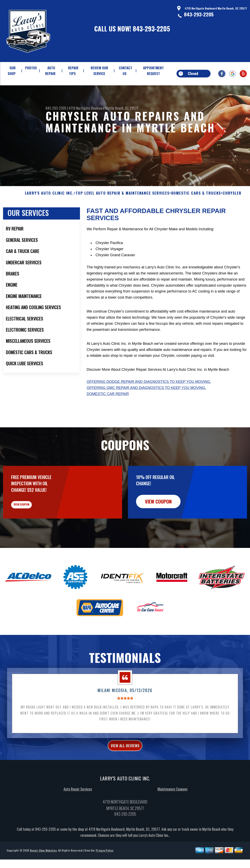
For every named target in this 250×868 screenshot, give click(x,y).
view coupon (33, 526)
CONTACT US (126, 71)
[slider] (125, 723)
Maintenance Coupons (172, 816)
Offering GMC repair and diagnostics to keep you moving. (146, 407)
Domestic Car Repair (108, 413)
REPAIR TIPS (73, 71)
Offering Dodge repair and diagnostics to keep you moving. (149, 401)
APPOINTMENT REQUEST (153, 71)
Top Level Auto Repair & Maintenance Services (123, 212)
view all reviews (125, 772)
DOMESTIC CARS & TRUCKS (196, 212)
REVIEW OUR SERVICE (99, 71)
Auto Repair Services (78, 816)
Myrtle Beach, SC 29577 (122, 108)
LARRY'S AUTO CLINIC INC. (49, 212)
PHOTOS (31, 68)
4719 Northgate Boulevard (87, 108)
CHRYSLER (232, 212)
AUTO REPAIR (50, 71)
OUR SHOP (12, 71)
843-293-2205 (151, 28)
